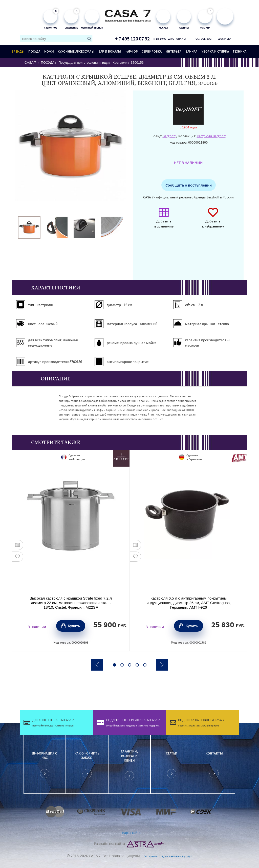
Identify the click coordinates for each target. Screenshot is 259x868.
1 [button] (114, 665)
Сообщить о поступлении (189, 185)
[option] (29, 227)
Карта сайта (131, 833)
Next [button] (162, 665)
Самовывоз (203, 39)
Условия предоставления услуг (168, 856)
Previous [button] (97, 665)
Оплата (181, 39)
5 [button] (145, 665)
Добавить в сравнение (164, 221)
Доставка (225, 39)
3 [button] (130, 665)
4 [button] (137, 665)
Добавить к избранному (213, 221)
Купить (74, 626)
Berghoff (169, 136)
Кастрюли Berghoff (211, 136)
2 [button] (122, 665)
